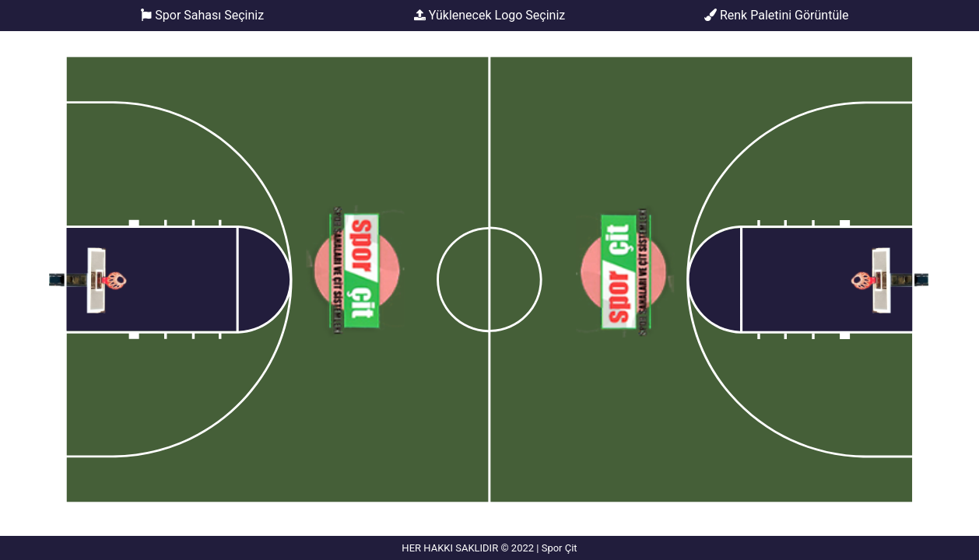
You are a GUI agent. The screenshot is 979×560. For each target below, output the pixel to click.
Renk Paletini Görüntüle (777, 15)
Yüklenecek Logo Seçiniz (490, 16)
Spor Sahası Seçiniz (203, 16)
